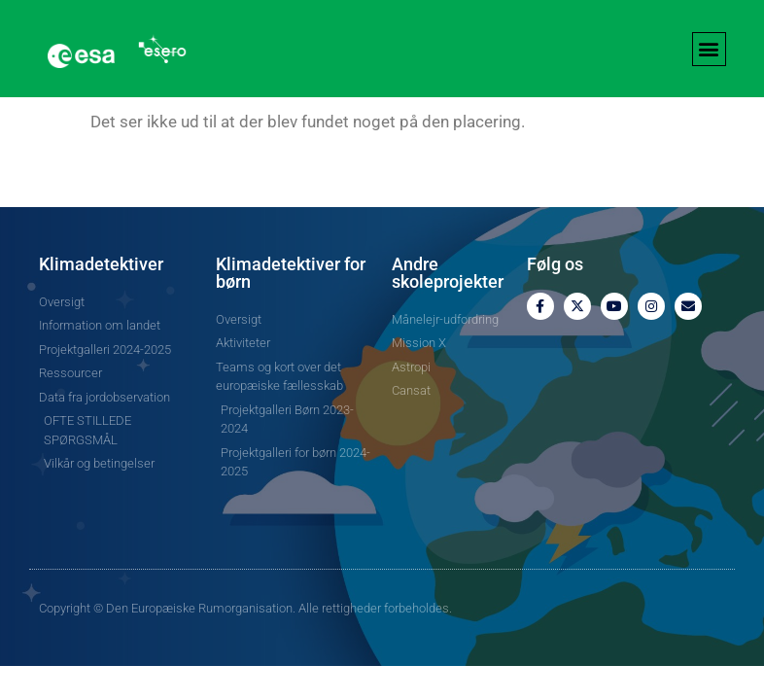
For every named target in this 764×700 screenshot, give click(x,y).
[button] (709, 49)
